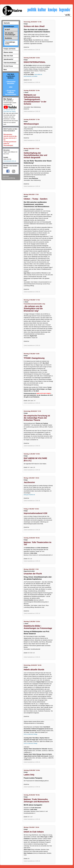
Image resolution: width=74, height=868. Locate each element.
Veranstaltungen (9, 26)
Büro (5, 70)
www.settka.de (38, 74)
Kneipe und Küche (9, 49)
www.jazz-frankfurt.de (29, 495)
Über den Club (8, 56)
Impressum (6, 176)
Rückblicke (8, 38)
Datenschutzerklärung (9, 178)
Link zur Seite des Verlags (30, 734)
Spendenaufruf (8, 59)
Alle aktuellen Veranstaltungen (10, 34)
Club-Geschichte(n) (10, 63)
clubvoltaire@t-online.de (10, 161)
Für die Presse (8, 66)
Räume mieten (8, 52)
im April (7, 29)
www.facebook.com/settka (30, 76)
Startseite (7, 23)
